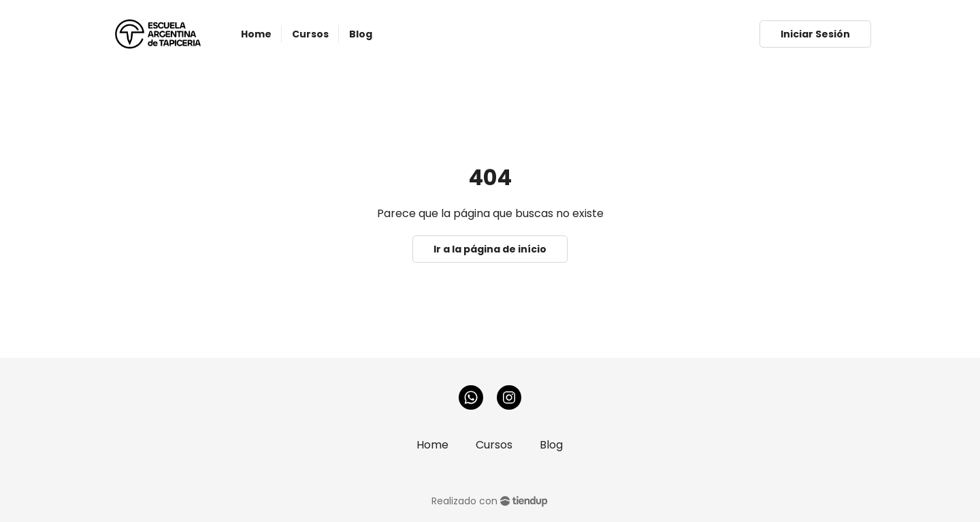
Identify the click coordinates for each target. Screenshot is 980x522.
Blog (551, 445)
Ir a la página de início (490, 249)
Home (432, 445)
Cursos (494, 445)
